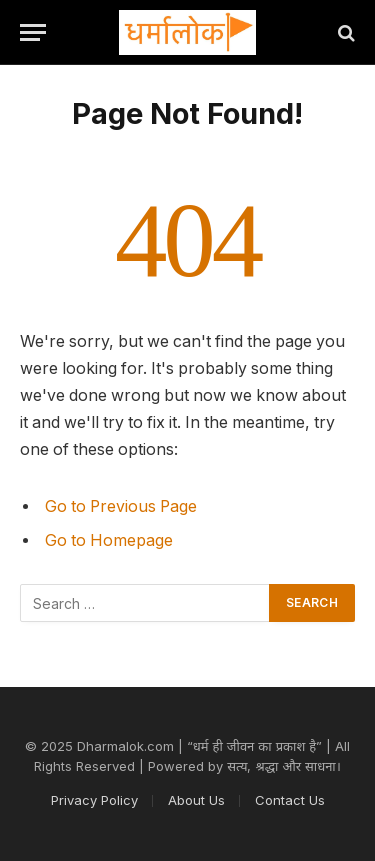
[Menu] (33, 32)
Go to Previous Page (121, 506)
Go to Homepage (109, 540)
